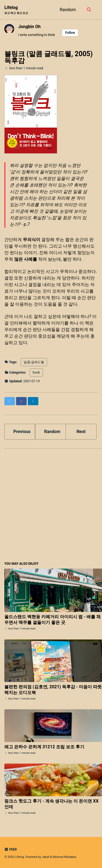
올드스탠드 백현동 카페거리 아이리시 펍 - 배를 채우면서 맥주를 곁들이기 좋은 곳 (52, 620)
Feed (11, 849)
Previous (22, 432)
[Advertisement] (51, 504)
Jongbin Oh (29, 27)
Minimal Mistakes (65, 857)
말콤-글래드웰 (34, 362)
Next (81, 432)
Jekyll (45, 857)
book (36, 373)
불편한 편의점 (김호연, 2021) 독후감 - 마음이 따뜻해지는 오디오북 (53, 690)
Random (68, 10)
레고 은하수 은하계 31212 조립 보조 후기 (44, 747)
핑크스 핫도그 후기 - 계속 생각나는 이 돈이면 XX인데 (51, 804)
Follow (70, 33)
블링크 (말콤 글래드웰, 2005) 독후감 (49, 57)
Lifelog (16, 10)
